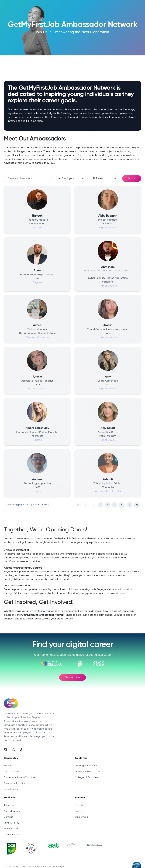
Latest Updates (20, 64)
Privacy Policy (12, 823)
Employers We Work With (89, 772)
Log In (79, 811)
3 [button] (108, 505)
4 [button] (114, 505)
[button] (78, 505)
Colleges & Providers (86, 777)
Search (132, 178)
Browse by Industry (14, 783)
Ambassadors (42, 64)
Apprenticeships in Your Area (20, 777)
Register (80, 805)
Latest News (11, 789)
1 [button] (94, 505)
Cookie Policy (11, 835)
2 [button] (101, 505)
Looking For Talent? (86, 766)
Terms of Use (11, 829)
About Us (9, 805)
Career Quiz (82, 817)
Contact (8, 817)
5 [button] (121, 505)
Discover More (73, 677)
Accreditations (12, 811)
